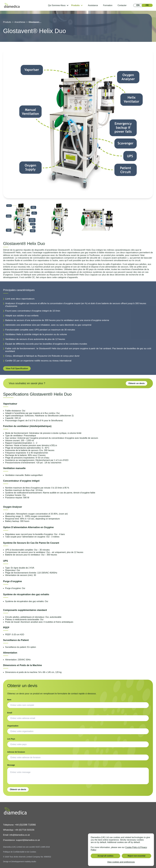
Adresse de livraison (16, 752)
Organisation (13, 726)
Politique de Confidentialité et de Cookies (20, 852)
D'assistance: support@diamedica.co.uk (21, 840)
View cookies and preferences (121, 862)
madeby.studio (30, 862)
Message (11, 765)
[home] (12, 5)
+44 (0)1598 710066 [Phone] (25, 825)
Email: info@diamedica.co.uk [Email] (16, 835)
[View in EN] (138, 5)
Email (10, 713)
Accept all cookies (105, 856)
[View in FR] (147, 5)
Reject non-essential (136, 856)
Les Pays (11, 739)
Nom (9, 700)
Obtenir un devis (136, 383)
